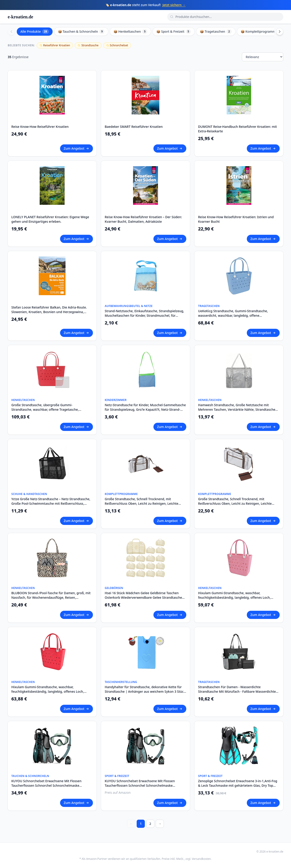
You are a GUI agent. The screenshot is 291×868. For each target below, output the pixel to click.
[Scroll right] (280, 32)
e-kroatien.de (20, 17)
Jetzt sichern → (174, 5)
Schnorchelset (117, 45)
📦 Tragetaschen (216, 32)
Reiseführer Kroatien (55, 45)
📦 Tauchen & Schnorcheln (81, 32)
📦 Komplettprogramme (262, 32)
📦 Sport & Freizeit (174, 32)
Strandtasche (88, 45)
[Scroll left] (11, 32)
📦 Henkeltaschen (130, 32)
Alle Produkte (35, 32)
